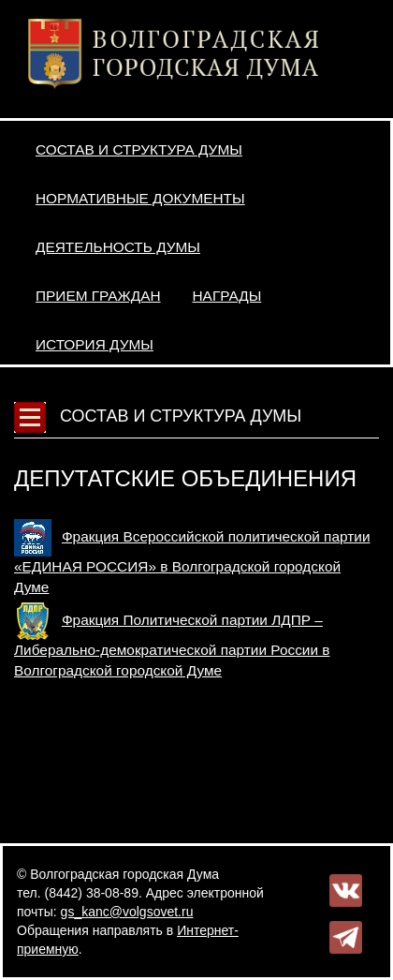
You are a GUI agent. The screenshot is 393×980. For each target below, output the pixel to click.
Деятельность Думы (118, 247)
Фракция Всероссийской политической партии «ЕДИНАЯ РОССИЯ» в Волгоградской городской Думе (192, 562)
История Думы (95, 344)
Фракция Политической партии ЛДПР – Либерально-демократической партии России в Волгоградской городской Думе (172, 645)
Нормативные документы (140, 198)
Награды (227, 296)
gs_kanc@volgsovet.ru (127, 912)
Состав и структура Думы (139, 149)
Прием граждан (98, 296)
